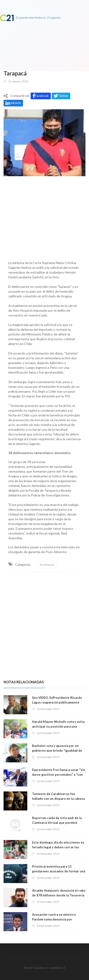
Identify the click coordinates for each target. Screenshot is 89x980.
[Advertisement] (44, 217)
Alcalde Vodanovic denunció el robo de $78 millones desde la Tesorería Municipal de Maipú (59, 895)
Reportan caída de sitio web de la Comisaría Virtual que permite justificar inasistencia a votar (57, 823)
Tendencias (47, 565)
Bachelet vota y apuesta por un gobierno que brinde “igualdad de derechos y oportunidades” (57, 750)
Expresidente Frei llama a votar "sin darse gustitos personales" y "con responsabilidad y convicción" (59, 775)
